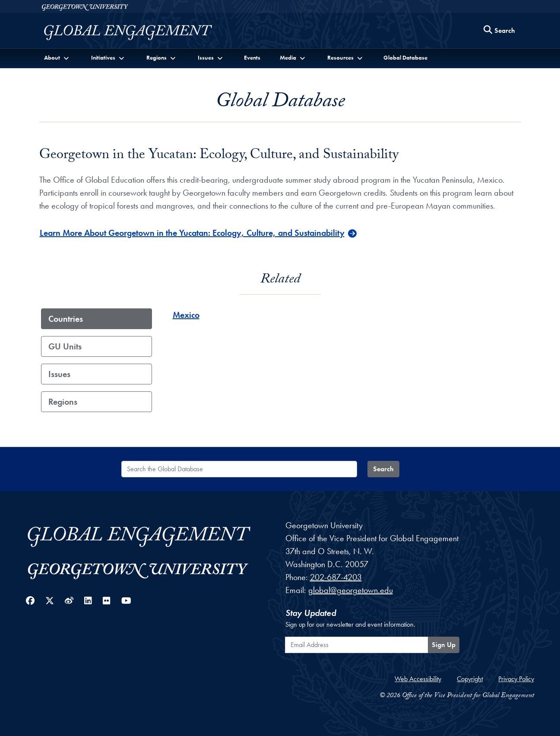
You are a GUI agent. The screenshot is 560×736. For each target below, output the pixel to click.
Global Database (405, 57)
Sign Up (444, 645)
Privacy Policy (516, 679)
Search (383, 469)
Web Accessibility (418, 679)
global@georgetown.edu (351, 590)
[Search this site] (500, 31)
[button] (58, 58)
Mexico (186, 315)
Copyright (470, 679)
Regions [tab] (63, 402)
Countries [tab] (66, 319)
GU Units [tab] (65, 346)
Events (252, 57)
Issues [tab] (59, 374)
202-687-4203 (336, 577)
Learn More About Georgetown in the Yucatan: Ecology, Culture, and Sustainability (192, 233)
